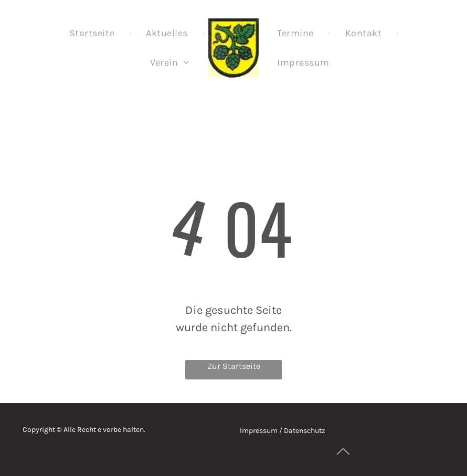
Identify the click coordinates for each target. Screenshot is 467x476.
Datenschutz (305, 431)
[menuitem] (93, 33)
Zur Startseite (234, 366)
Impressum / (261, 431)
